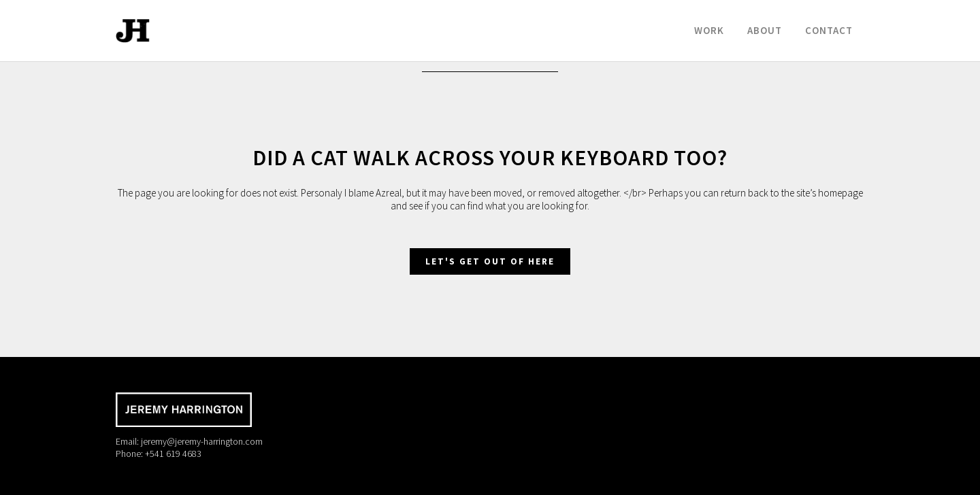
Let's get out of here (490, 261)
